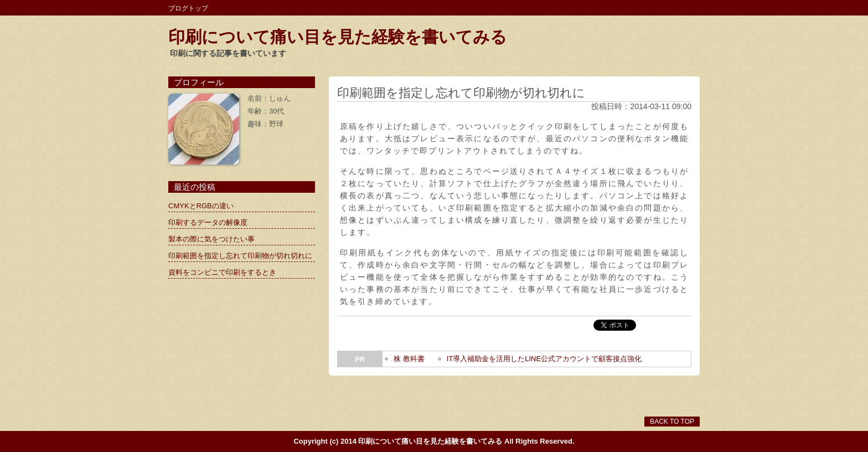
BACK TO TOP (672, 422)
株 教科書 (409, 359)
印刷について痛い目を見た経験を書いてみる (338, 37)
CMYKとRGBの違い (201, 206)
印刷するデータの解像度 (208, 222)
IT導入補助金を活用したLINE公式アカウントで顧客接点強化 (544, 359)
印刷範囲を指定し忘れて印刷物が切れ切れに (240, 256)
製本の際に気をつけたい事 (211, 239)
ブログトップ (188, 8)
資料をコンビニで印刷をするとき (222, 272)
